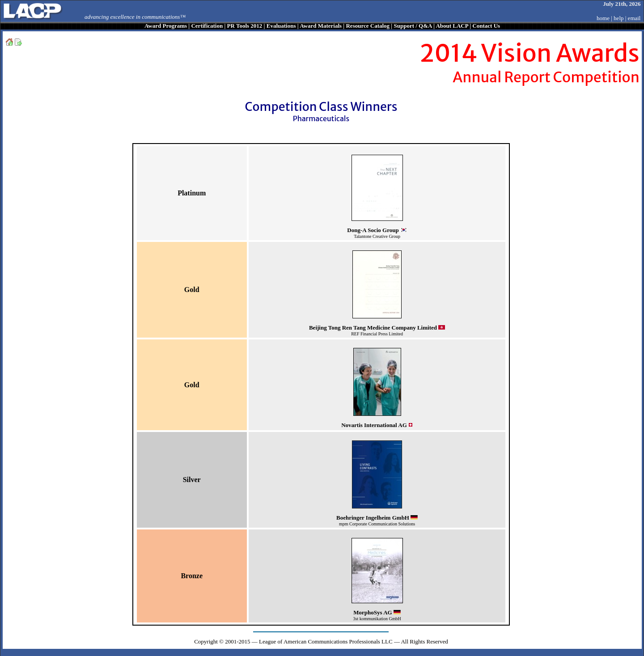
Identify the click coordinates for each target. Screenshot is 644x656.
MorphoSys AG (373, 612)
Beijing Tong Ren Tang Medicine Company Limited (373, 328)
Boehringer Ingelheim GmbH (373, 518)
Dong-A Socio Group (373, 230)
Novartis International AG (374, 425)
